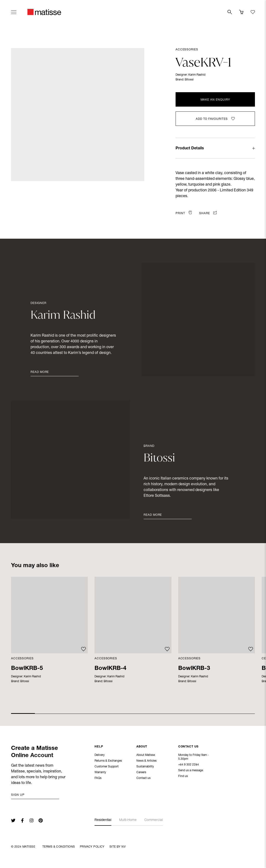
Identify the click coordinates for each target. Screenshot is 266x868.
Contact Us (189, 747)
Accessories (187, 50)
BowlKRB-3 (194, 669)
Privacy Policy (92, 847)
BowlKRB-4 (110, 669)
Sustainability (145, 767)
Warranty (100, 773)
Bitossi (189, 80)
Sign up (18, 795)
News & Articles (146, 761)
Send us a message (191, 771)
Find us (183, 777)
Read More (40, 372)
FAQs (98, 779)
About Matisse (146, 756)
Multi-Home (128, 820)
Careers (141, 773)
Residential (103, 820)
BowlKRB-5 (27, 669)
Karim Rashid (197, 75)
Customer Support (107, 767)
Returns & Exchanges (108, 761)
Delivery (100, 756)
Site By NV (117, 847)
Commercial (154, 820)
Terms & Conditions (59, 847)
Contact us (143, 779)
